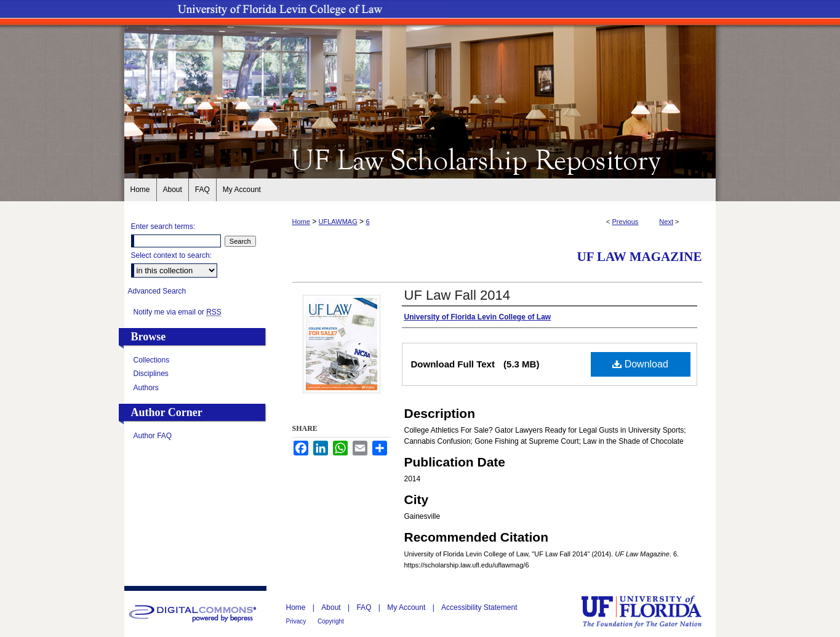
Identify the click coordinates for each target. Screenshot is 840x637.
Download (640, 364)
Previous (626, 222)
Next (666, 222)
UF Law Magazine (639, 257)
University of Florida (650, 611)
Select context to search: (171, 255)
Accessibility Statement (479, 607)
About (332, 607)
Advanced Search (157, 291)
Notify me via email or (178, 312)
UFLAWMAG (338, 222)
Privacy (297, 621)
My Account (407, 607)
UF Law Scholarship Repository (420, 159)
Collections (152, 360)
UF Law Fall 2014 (457, 295)
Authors (146, 388)
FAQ (365, 607)
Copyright (331, 621)
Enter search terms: (163, 226)
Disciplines (151, 374)
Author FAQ (153, 436)
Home (301, 222)
